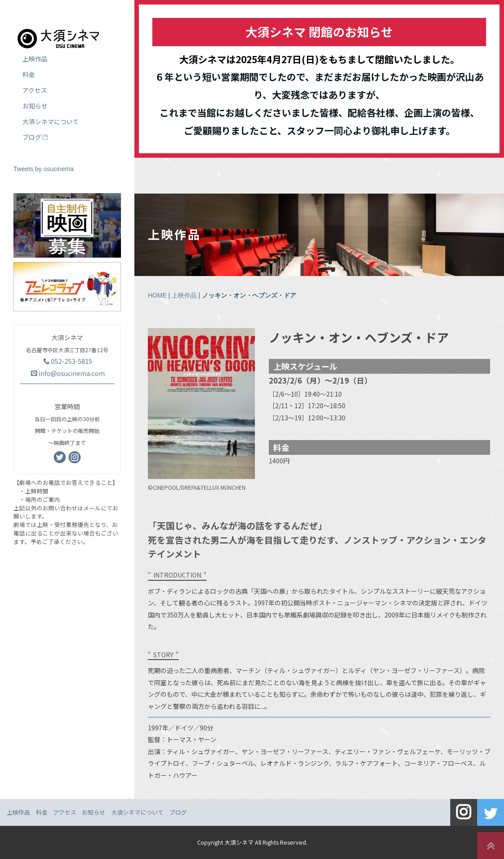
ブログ (35, 137)
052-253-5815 (68, 361)
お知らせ (35, 106)
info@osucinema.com (68, 373)
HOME (157, 295)
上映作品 (184, 295)
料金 (29, 74)
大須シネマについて (51, 121)
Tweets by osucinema (44, 169)
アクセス (35, 90)
